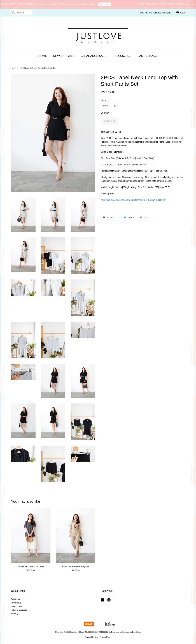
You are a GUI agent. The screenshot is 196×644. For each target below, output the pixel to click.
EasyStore (136, 632)
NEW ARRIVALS (64, 56)
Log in (143, 13)
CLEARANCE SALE (93, 56)
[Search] (22, 13)
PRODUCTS (122, 56)
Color (103, 100)
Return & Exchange (19, 610)
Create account (162, 13)
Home (13, 68)
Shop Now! (107, 4)
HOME (43, 56)
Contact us (15, 599)
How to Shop (16, 603)
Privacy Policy (105, 637)
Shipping (15, 614)
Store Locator (16, 606)
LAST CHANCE (148, 56)
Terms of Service (92, 637)
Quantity (105, 113)
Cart (183, 13)
